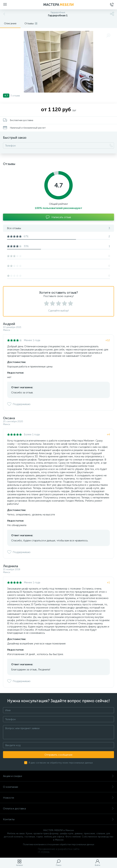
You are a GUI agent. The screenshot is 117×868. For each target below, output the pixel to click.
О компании (58, 787)
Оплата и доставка (58, 808)
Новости (58, 798)
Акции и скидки (58, 776)
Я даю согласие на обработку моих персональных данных (61, 763)
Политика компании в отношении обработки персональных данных (59, 844)
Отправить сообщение (58, 755)
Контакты (58, 819)
